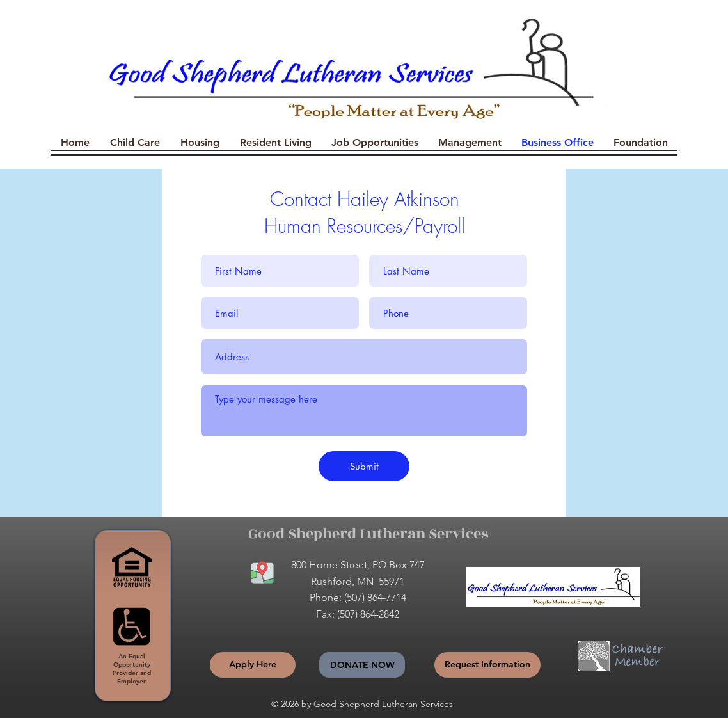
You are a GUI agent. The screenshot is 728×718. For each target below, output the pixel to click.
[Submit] (364, 466)
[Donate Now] (362, 665)
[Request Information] (487, 665)
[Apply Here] (253, 665)
